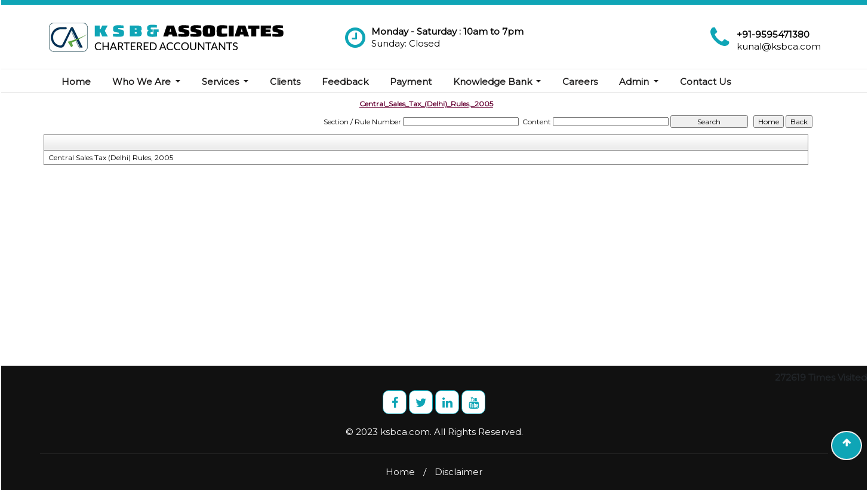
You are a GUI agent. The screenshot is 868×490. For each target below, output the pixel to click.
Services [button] (221, 82)
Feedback (345, 82)
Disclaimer (458, 472)
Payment (411, 82)
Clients (285, 82)
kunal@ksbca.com (779, 46)
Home (76, 82)
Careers (580, 82)
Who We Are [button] (143, 82)
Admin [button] (635, 82)
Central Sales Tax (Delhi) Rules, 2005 (111, 157)
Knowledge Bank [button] (494, 82)
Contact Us (705, 82)
